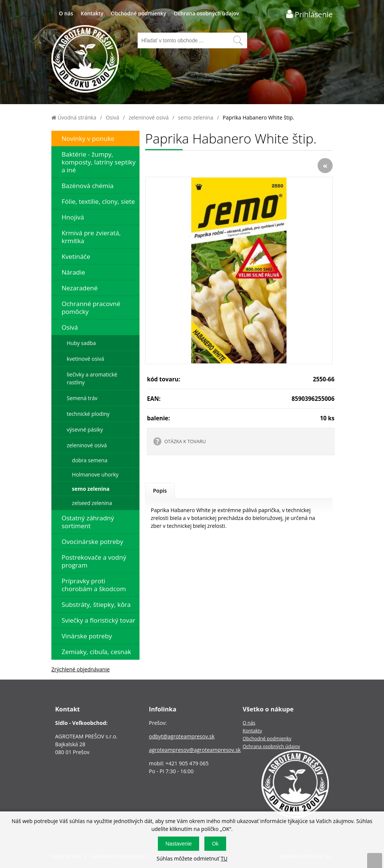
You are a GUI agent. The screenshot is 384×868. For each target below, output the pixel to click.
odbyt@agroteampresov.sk (182, 736)
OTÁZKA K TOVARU (185, 441)
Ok (215, 844)
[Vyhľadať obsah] (238, 40)
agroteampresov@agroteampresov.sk (195, 750)
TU (224, 858)
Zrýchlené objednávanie (81, 669)
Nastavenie (178, 844)
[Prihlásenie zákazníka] (309, 14)
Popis (160, 491)
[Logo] (85, 60)
